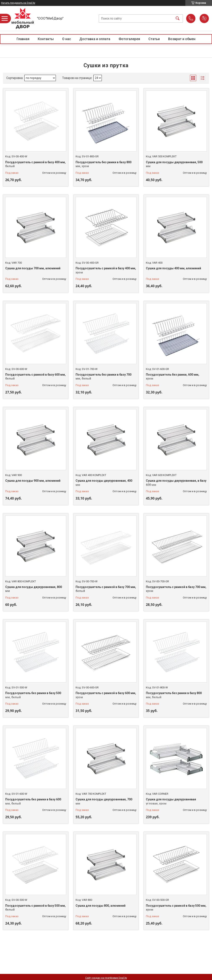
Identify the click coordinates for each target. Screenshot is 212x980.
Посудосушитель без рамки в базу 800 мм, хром (103, 164)
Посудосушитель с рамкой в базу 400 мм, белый (35, 164)
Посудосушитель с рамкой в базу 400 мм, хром (106, 270)
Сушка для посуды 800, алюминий (101, 906)
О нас (67, 39)
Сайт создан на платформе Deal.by (106, 978)
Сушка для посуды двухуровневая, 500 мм (174, 164)
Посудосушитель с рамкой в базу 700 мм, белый (106, 589)
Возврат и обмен (182, 39)
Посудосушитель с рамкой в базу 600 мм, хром (106, 695)
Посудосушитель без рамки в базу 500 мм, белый (33, 695)
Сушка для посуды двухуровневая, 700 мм (104, 801)
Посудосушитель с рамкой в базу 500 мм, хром (176, 908)
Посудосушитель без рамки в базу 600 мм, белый (33, 801)
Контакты (46, 39)
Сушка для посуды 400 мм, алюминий (173, 268)
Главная (23, 39)
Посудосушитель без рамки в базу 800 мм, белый (174, 695)
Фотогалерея (129, 39)
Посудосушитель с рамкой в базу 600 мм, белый (35, 377)
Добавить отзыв (204, 18)
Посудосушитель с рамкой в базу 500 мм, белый (35, 908)
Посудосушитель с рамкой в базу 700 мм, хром (176, 589)
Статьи (154, 39)
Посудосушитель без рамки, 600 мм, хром (173, 377)
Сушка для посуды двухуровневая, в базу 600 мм (176, 483)
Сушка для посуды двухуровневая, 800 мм (34, 589)
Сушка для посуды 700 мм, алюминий (33, 268)
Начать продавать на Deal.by (18, 3)
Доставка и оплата (95, 39)
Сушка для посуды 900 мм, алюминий (33, 481)
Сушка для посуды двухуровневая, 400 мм (104, 483)
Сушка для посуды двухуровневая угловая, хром (171, 801)
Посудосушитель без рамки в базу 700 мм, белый (103, 377)
